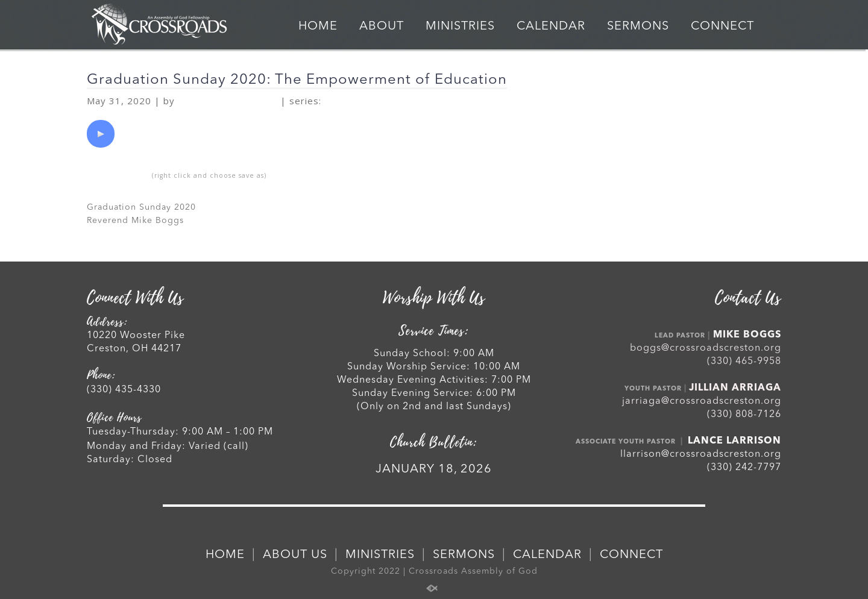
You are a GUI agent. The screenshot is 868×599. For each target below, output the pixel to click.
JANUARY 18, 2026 (434, 469)
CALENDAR (551, 27)
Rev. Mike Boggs (228, 101)
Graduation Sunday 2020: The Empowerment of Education (297, 80)
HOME (318, 27)
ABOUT (382, 27)
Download (118, 175)
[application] (101, 134)
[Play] (101, 134)
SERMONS (638, 27)
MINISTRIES (460, 27)
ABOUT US (295, 555)
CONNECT (722, 27)
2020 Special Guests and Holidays (428, 101)
